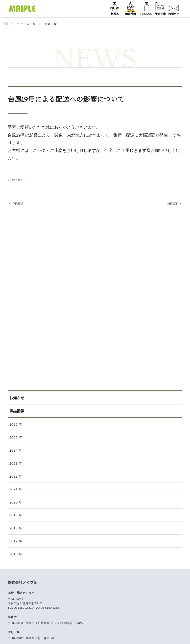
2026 (13, 424)
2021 (13, 489)
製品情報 (17, 411)
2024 (13, 450)
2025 (13, 437)
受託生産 (153, 14)
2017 (13, 541)
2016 (13, 554)
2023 (13, 463)
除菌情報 (116, 14)
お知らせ (50, 24)
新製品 (97, 14)
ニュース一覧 (26, 24)
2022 (13, 476)
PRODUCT (134, 14)
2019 (13, 515)
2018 (13, 528)
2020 (13, 502)
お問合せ (171, 14)
